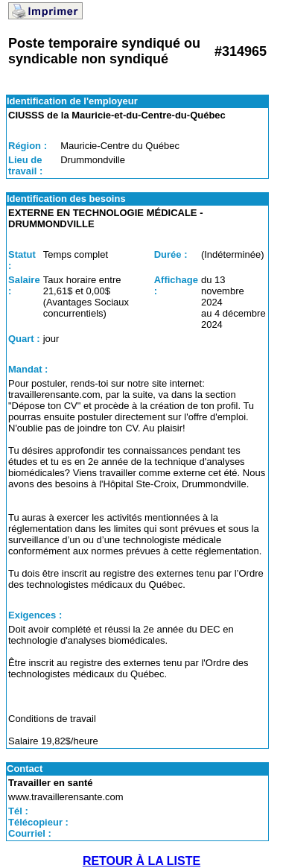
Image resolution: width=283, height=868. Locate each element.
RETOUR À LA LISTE (141, 861)
